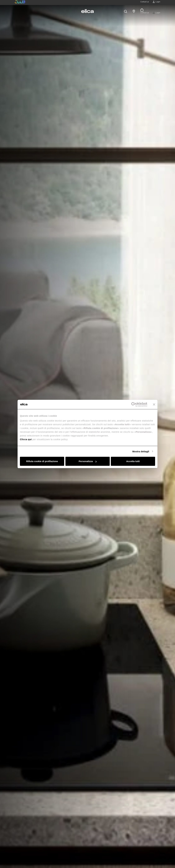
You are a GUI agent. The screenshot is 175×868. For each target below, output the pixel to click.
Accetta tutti (133, 461)
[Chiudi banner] (154, 404)
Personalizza (88, 461)
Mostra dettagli (141, 451)
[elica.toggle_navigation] (16, 11)
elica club (20, 2)
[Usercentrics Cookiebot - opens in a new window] (134, 404)
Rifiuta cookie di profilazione (42, 461)
